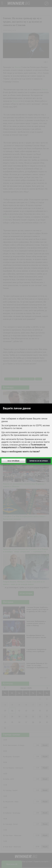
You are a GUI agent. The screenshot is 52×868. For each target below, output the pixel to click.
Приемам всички (38, 461)
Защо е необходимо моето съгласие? (21, 452)
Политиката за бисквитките (33, 447)
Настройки (14, 461)
